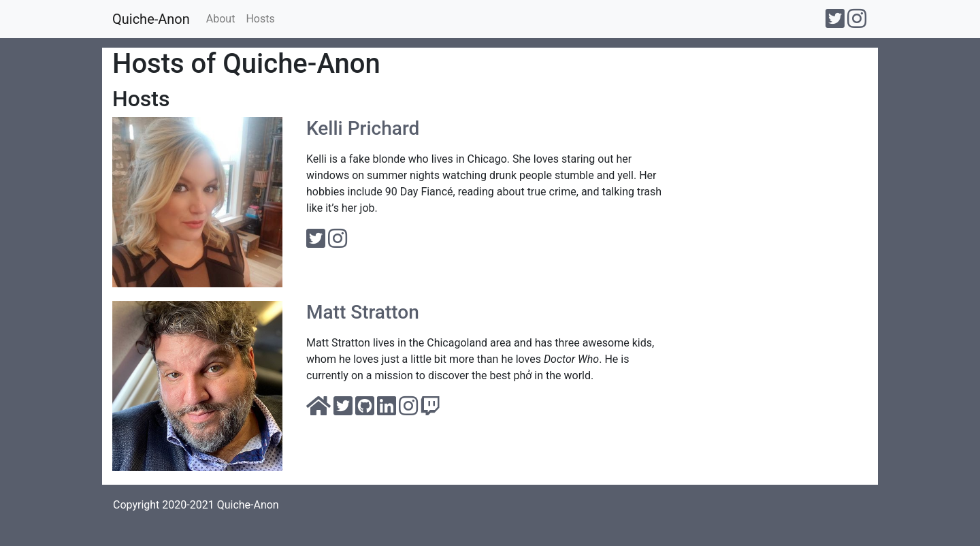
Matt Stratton (363, 312)
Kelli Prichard (363, 128)
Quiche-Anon (151, 19)
